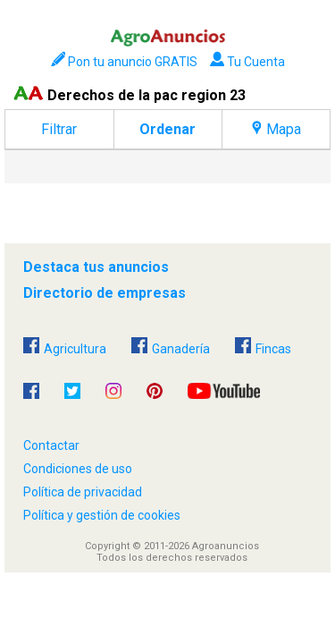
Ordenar (167, 129)
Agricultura (65, 347)
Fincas (263, 347)
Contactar (51, 445)
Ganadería (171, 347)
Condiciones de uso (78, 469)
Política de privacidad (83, 492)
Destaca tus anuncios (96, 267)
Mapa (276, 129)
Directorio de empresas (105, 293)
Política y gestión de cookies (102, 515)
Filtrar (59, 129)
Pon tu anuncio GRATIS (124, 62)
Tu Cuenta (247, 62)
